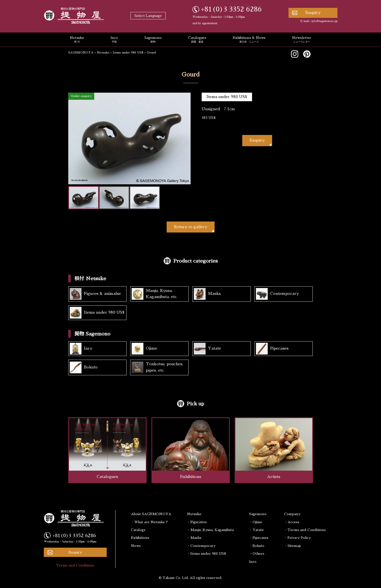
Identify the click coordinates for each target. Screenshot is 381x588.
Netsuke (77, 40)
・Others (257, 554)
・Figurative (197, 522)
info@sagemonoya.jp (324, 21)
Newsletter (302, 40)
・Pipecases (259, 538)
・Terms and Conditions (305, 530)
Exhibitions (140, 538)
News (136, 546)
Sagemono (153, 40)
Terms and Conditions (75, 565)
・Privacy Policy (297, 538)
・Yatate (256, 530)
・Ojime (256, 522)
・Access (292, 522)
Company (292, 514)
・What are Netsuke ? (149, 522)
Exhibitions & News (249, 40)
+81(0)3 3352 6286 (231, 9)
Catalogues (197, 40)
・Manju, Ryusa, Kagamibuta (210, 530)
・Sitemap (293, 546)
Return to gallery (191, 227)
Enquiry (313, 13)
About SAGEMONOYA (151, 514)
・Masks (194, 538)
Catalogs (138, 530)
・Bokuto (257, 546)
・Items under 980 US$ (206, 554)
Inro (114, 40)
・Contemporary (201, 546)
